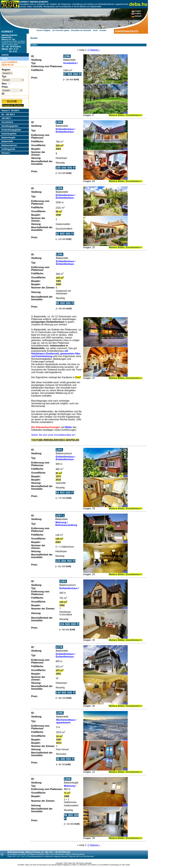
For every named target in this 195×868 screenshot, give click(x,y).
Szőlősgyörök (8, 149)
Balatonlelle (7, 141)
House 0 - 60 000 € (10, 111)
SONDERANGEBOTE (127, 31)
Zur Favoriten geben (61, 30)
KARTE (5, 55)
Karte (96, 30)
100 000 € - (7, 118)
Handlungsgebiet (10, 126)
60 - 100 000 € (8, 114)
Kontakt (103, 30)
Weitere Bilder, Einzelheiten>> (126, 115)
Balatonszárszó (9, 145)
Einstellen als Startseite (81, 30)
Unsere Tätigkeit (43, 30)
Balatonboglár (8, 138)
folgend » (95, 50)
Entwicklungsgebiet (11, 130)
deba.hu (138, 4)
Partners (6, 153)
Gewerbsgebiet (9, 134)
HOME (5, 59)
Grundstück (7, 122)
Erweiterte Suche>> (13, 105)
